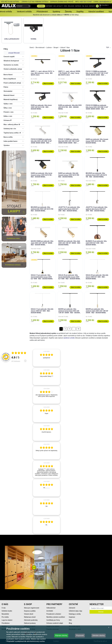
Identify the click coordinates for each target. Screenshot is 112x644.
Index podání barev (11, 141)
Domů (32, 48)
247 (16, 361)
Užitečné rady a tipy (75, 611)
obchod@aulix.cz (105, 2)
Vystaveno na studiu (11, 65)
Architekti (50, 611)
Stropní (56, 48)
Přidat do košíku (48, 84)
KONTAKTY (92, 6)
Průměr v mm (9, 112)
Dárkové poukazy (30, 623)
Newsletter (5, 614)
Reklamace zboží (30, 617)
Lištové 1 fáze (65, 48)
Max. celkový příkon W (12, 124)
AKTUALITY (60, 6)
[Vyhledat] (29, 6)
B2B (55, 6)
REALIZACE (71, 6)
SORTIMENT (49, 6)
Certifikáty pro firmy (53, 620)
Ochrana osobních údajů (55, 623)
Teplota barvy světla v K (12, 133)
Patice (6, 87)
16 (78, 329)
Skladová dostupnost (11, 61)
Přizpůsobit (80, 635)
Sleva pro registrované (32, 608)
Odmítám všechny (99, 635)
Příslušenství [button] (42, 12)
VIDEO (65, 6)
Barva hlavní (8, 75)
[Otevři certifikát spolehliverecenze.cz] (19, 353)
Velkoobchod (51, 608)
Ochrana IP (8, 120)
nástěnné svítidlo (69, 338)
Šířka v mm (8, 108)
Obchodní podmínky (31, 620)
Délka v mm (8, 116)
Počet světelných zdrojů (12, 83)
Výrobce (7, 145)
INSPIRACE (78, 6)
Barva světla (8, 137)
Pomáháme (6, 623)
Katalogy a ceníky (75, 614)
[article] (46, 358)
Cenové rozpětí (9, 57)
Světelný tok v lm (10, 129)
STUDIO (41, 6)
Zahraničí (72, 608)
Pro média (5, 617)
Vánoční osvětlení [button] (96, 12)
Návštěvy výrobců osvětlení (56, 617)
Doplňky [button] (80, 12)
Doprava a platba (30, 611)
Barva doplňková (10, 79)
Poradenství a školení (54, 614)
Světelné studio (7, 611)
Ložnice (49, 48)
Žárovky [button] (68, 12)
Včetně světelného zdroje (13, 69)
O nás (4, 608)
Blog (70, 623)
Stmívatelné (8, 91)
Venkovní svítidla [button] (24, 12)
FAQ (83, 6)
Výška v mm (8, 104)
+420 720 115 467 (86, 2)
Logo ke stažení (7, 620)
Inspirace (72, 617)
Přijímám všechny (61, 635)
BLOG (87, 6)
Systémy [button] (56, 12)
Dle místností (40, 48)
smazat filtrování (14, 53)
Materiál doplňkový (11, 99)
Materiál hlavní (9, 95)
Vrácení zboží (29, 614)
